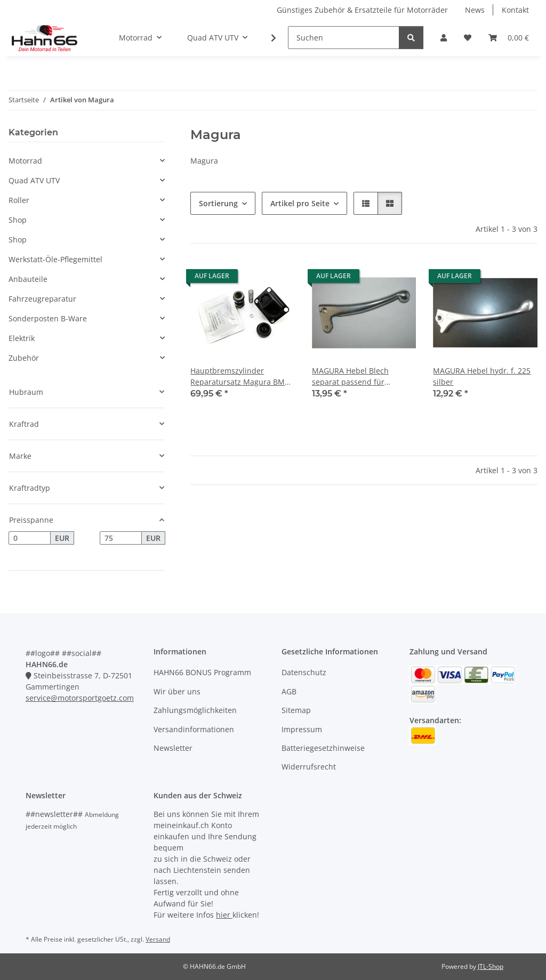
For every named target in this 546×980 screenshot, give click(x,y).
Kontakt (515, 10)
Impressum (302, 729)
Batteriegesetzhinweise (323, 748)
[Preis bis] (121, 538)
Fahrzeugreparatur (42, 299)
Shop (18, 220)
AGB (289, 691)
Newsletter (173, 748)
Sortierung (218, 203)
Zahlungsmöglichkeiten (195, 710)
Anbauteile (28, 279)
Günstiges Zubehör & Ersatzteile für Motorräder (362, 10)
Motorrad (25, 161)
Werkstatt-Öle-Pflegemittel (55, 259)
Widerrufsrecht (309, 767)
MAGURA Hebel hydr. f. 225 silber (482, 376)
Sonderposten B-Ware (48, 318)
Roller (19, 200)
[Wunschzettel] (468, 38)
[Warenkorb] (509, 38)
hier (224, 915)
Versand (158, 939)
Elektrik (22, 338)
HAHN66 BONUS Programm (202, 672)
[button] (444, 38)
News (475, 10)
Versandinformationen (194, 729)
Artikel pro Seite (300, 203)
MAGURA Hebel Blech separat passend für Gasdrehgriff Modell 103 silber (355, 376)
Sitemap (296, 710)
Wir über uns (177, 691)
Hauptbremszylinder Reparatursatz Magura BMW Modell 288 (241, 376)
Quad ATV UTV (34, 180)
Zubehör (24, 358)
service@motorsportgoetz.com (80, 698)
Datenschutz (304, 672)
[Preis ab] (30, 538)
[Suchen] (344, 38)
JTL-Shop (491, 966)
